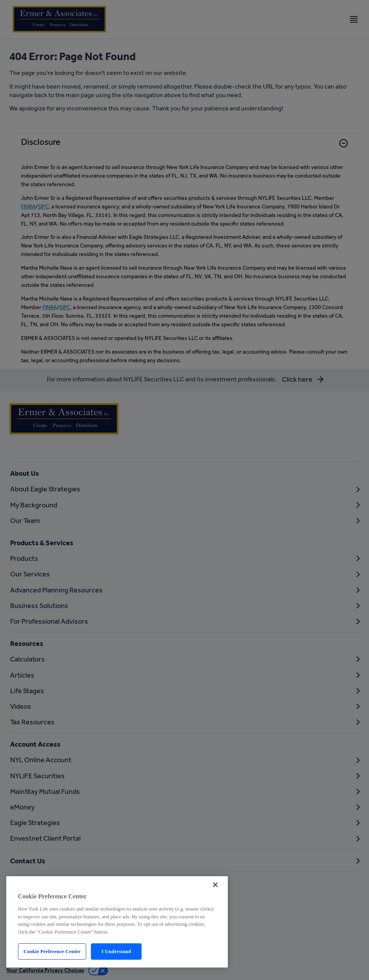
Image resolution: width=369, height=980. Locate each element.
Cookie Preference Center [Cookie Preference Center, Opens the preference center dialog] (52, 951)
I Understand (116, 951)
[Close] (215, 885)
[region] (117, 922)
